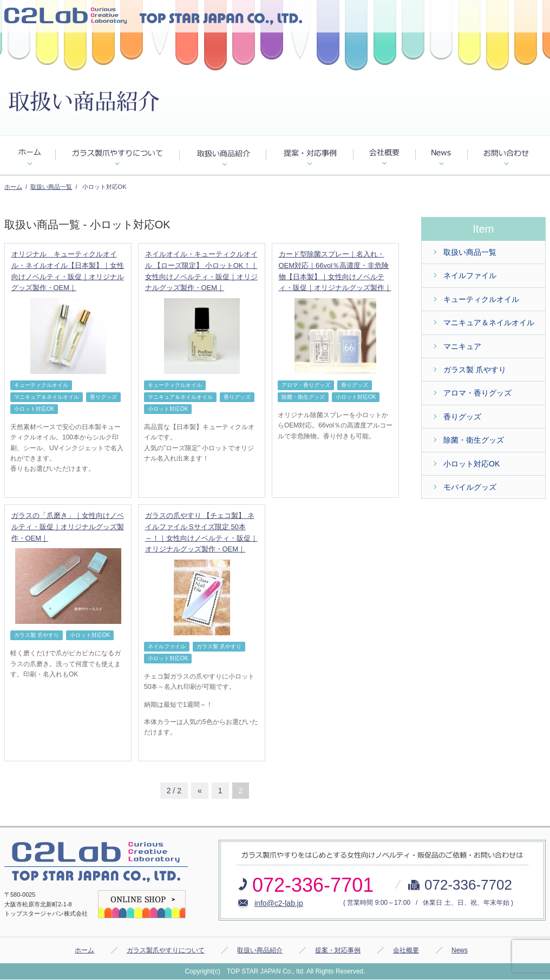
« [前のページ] (200, 791)
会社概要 (406, 950)
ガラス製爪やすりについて (166, 950)
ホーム (13, 187)
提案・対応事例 (338, 950)
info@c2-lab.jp (279, 903)
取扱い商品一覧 (51, 187)
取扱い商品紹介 (260, 950)
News (460, 950)
